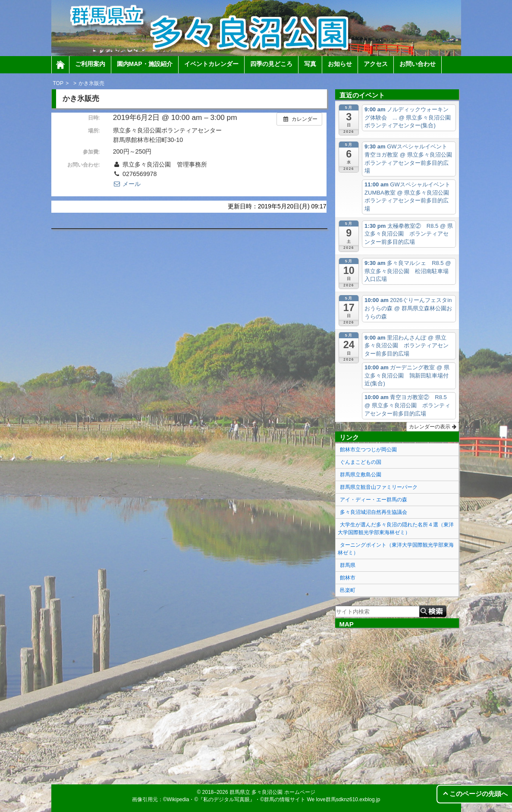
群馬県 (348, 565)
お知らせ (340, 64)
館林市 (348, 578)
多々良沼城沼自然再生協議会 (374, 512)
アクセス (376, 64)
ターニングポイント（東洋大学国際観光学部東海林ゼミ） (396, 549)
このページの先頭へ (479, 794)
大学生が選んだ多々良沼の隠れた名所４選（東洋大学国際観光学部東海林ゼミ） (396, 529)
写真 (310, 64)
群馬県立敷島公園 (361, 475)
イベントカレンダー (211, 64)
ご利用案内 (90, 64)
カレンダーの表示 (432, 427)
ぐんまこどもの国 (361, 462)
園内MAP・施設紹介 (145, 64)
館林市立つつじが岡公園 (368, 450)
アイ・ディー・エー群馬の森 (374, 500)
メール (127, 184)
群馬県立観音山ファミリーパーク (379, 487)
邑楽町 (348, 590)
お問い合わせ (418, 64)
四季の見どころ (271, 64)
